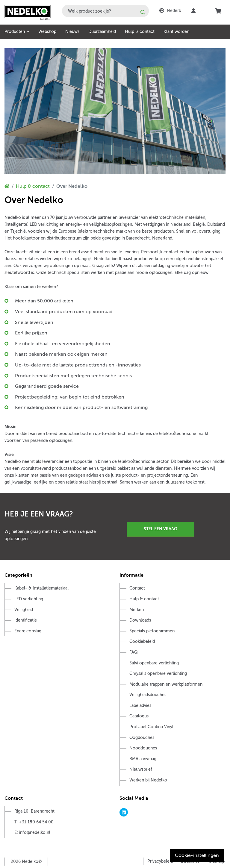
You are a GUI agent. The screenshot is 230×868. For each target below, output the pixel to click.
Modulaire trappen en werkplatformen (166, 684)
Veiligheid (24, 610)
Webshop (47, 32)
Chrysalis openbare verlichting (158, 674)
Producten (15, 32)
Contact (137, 588)
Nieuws (72, 32)
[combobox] (105, 11)
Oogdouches (142, 738)
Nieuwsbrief (141, 769)
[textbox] (105, 11)
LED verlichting (29, 599)
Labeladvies (140, 706)
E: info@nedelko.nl (32, 833)
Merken (137, 610)
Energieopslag (28, 631)
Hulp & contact (140, 32)
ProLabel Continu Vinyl (151, 727)
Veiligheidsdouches (148, 695)
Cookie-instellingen (197, 855)
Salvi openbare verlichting (154, 663)
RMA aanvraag (143, 759)
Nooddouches (143, 748)
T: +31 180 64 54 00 (34, 822)
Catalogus (139, 716)
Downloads (140, 620)
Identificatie (26, 620)
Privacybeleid (160, 861)
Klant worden (176, 32)
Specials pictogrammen (152, 631)
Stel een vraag (161, 529)
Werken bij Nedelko (148, 780)
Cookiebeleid (142, 641)
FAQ (134, 652)
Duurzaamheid (102, 32)
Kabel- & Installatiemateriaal (41, 588)
